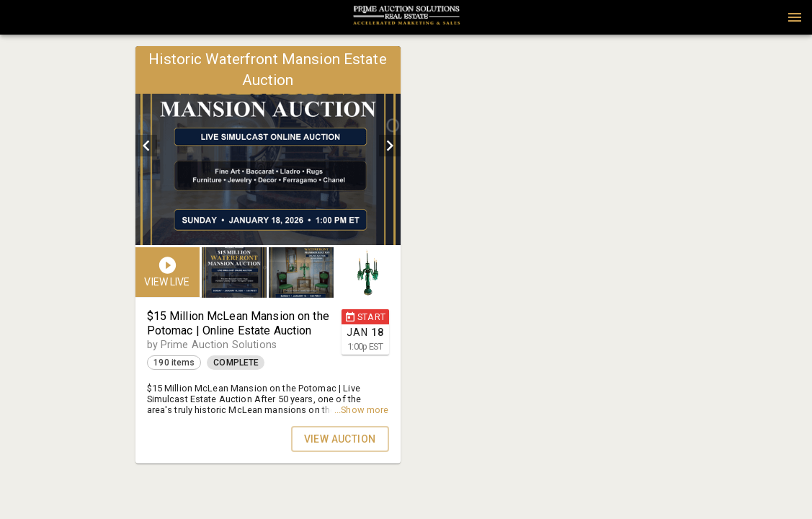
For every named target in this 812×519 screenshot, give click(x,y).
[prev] (146, 146)
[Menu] (795, 17)
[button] (406, 22)
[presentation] (406, 17)
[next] (390, 146)
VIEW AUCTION (340, 439)
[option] (268, 146)
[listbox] (268, 146)
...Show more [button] (362, 410)
